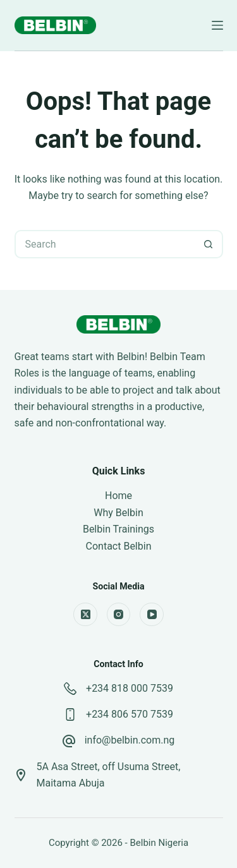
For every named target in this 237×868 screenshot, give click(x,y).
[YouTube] (152, 615)
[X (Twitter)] (85, 615)
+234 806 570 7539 (130, 714)
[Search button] (209, 244)
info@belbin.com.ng (130, 740)
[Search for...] (105, 244)
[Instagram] (119, 615)
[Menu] (217, 25)
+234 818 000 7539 (130, 688)
